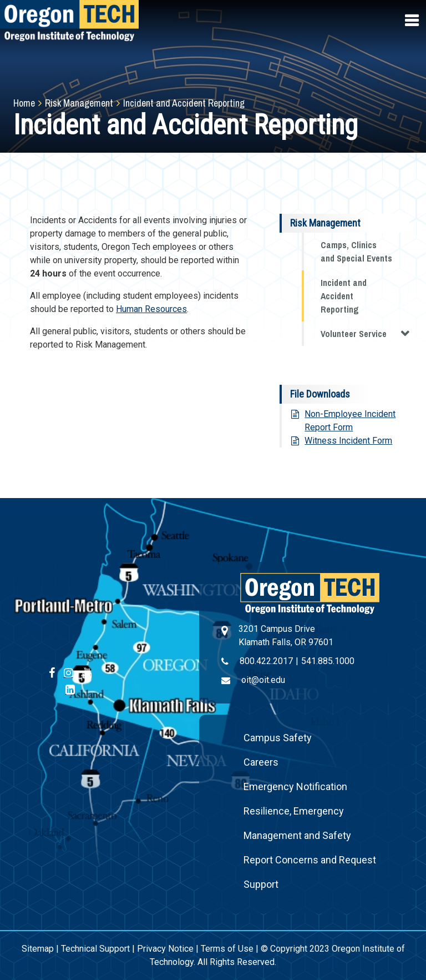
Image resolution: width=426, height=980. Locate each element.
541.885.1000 (328, 661)
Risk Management (79, 103)
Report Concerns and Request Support (310, 872)
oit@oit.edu (263, 680)
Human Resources (151, 309)
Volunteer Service (365, 333)
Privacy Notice (165, 949)
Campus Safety (278, 738)
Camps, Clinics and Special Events (356, 252)
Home (24, 103)
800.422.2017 (266, 661)
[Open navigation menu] (413, 21)
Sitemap (38, 949)
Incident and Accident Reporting (344, 296)
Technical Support (95, 949)
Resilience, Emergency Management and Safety (297, 823)
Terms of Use (227, 949)
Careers (261, 762)
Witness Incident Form (348, 441)
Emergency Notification (295, 786)
